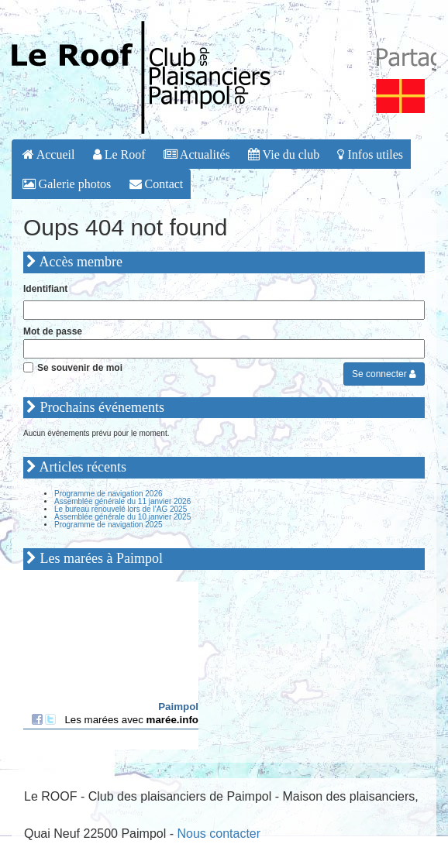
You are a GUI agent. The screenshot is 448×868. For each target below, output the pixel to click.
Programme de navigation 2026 (109, 494)
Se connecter (384, 374)
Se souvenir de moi (80, 368)
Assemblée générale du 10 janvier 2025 (122, 517)
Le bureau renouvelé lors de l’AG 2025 (121, 509)
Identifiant (45, 289)
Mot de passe (53, 331)
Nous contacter (219, 834)
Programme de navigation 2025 (109, 525)
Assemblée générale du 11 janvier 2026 (122, 501)
